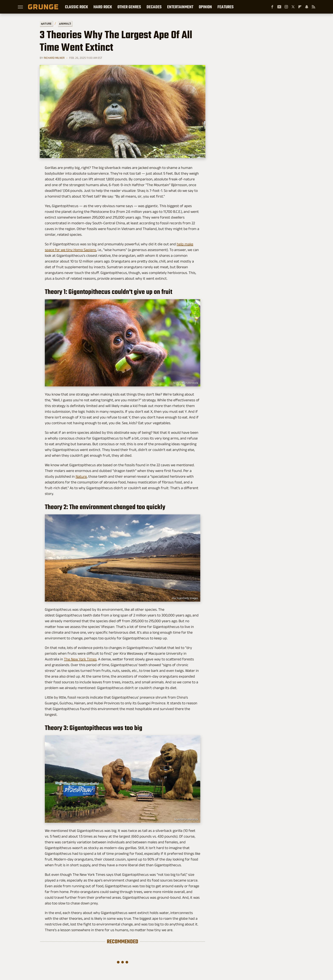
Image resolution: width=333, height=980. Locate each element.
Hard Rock (103, 7)
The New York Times (80, 659)
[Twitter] (293, 7)
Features (226, 7)
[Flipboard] (300, 7)
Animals (65, 23)
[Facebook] (272, 7)
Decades (154, 7)
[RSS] (313, 7)
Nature (46, 23)
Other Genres (129, 7)
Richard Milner (54, 58)
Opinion (205, 7)
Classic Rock (76, 7)
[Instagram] (286, 7)
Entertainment (180, 7)
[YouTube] (279, 7)
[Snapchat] (307, 7)
